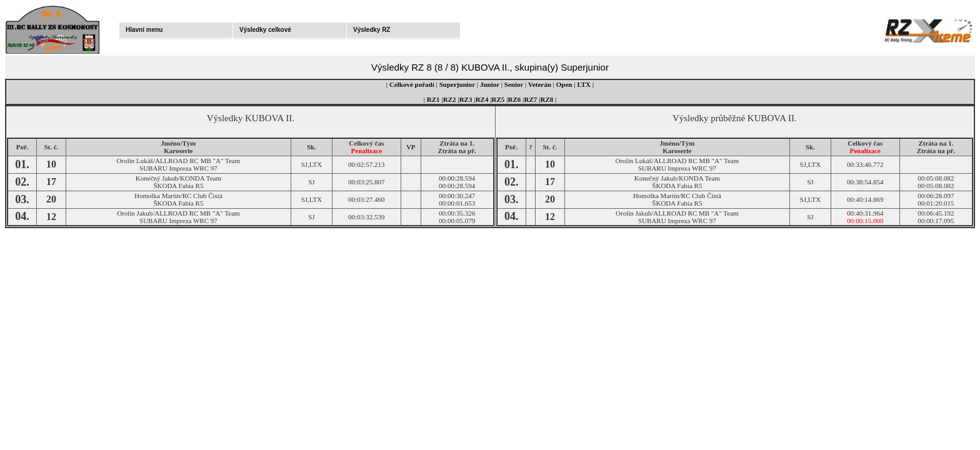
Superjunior (457, 84)
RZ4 (482, 99)
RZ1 (433, 99)
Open (564, 84)
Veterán (540, 84)
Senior (514, 84)
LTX (584, 84)
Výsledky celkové (265, 30)
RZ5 (498, 99)
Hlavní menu (144, 30)
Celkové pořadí (412, 84)
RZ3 (466, 99)
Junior (490, 84)
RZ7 (531, 99)
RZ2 (450, 99)
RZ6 (515, 99)
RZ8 (547, 99)
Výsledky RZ (372, 30)
